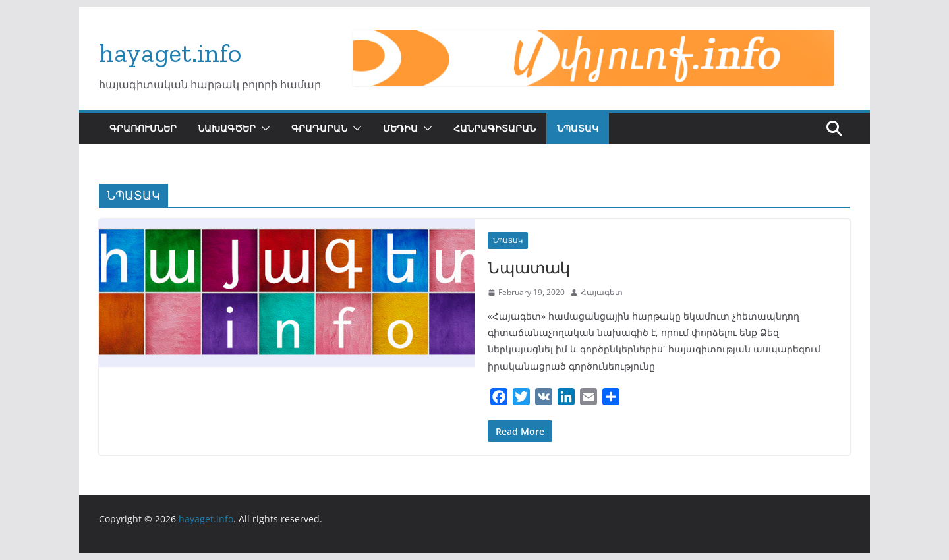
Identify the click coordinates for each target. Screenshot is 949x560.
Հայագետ (602, 292)
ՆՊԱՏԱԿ (578, 128)
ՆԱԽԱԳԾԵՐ (227, 128)
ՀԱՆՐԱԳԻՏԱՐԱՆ (495, 128)
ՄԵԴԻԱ (400, 128)
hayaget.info (170, 53)
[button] (263, 128)
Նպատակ (529, 267)
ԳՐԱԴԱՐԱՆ (319, 128)
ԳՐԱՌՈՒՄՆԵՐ (143, 128)
